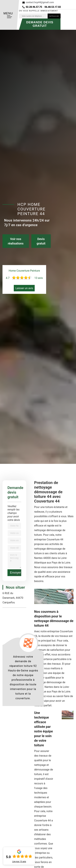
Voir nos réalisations (16, 241)
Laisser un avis (24, 288)
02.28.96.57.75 (34, 7)
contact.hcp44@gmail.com (40, 2)
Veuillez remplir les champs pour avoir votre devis (14, 513)
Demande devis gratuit (40, 24)
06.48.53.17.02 (53, 7)
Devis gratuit (41, 241)
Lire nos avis (19, 862)
